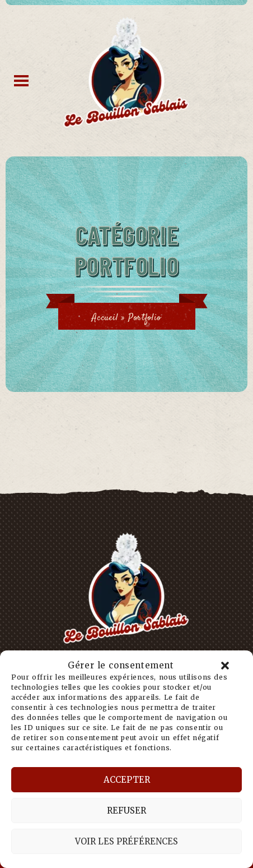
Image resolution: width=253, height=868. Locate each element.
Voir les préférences (127, 841)
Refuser (127, 811)
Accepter (127, 780)
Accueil (105, 318)
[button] (225, 666)
